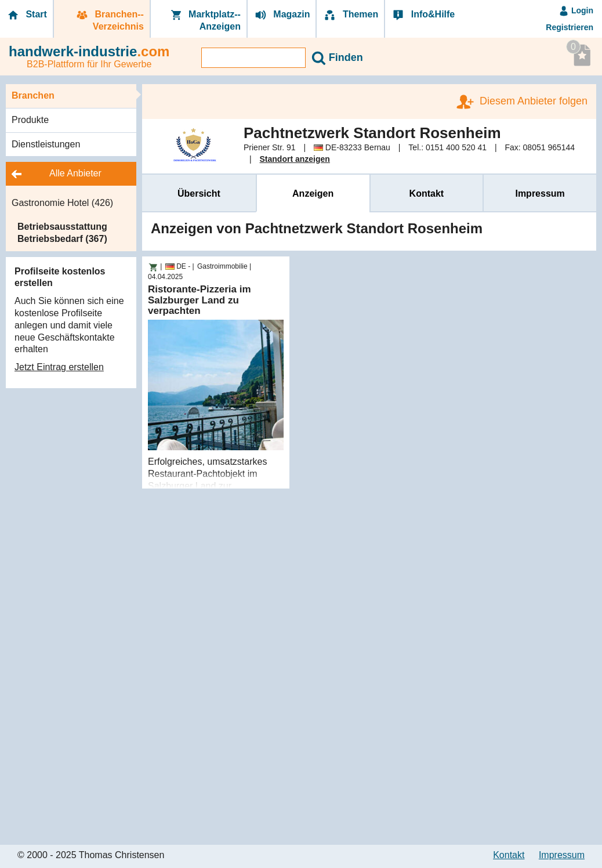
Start (26, 15)
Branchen (33, 95)
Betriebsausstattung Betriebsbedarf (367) (62, 233)
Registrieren (570, 27)
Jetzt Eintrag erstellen (59, 367)
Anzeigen (313, 194)
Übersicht (199, 194)
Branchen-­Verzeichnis (109, 20)
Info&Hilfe (423, 15)
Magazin (282, 15)
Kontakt (427, 194)
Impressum (540, 194)
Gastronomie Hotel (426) (62, 203)
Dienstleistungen (46, 144)
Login (576, 10)
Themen (350, 15)
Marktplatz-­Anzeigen (205, 20)
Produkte (30, 120)
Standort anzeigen (295, 159)
